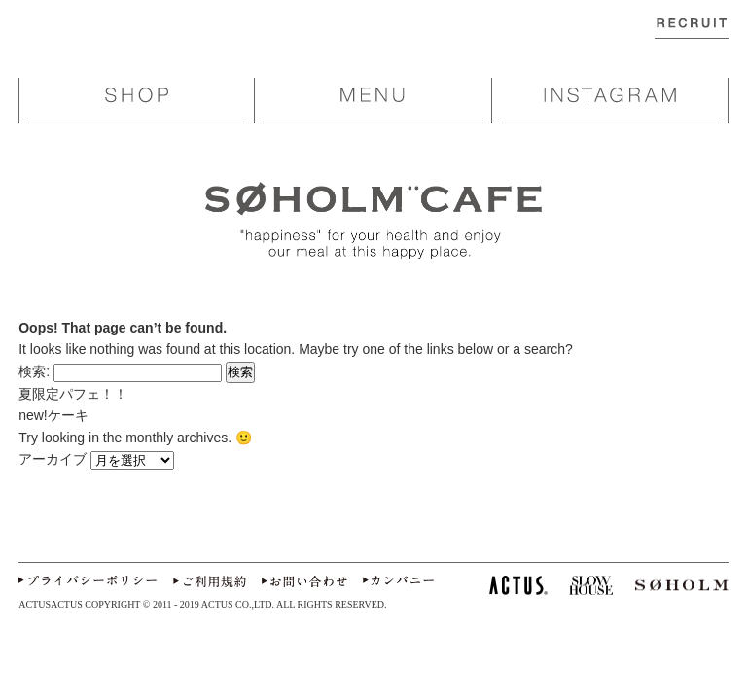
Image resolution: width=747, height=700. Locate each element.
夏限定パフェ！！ (73, 394)
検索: (34, 371)
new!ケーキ (60, 415)
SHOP (137, 96)
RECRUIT (692, 36)
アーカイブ (53, 459)
